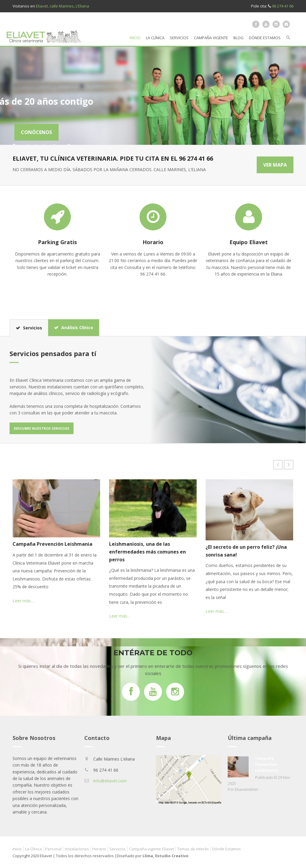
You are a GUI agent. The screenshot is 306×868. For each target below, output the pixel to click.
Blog (238, 38)
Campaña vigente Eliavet (152, 849)
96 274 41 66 (283, 6)
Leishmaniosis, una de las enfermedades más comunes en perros (147, 552)
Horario (99, 849)
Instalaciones (77, 849)
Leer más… (23, 601)
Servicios (179, 38)
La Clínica (155, 38)
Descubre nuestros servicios (42, 428)
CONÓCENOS (130, 132)
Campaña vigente (211, 38)
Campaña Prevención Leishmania (52, 544)
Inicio (135, 38)
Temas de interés (193, 849)
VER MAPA (275, 165)
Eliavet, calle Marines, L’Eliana (62, 6)
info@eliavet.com (110, 781)
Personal (53, 849)
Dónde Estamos (265, 38)
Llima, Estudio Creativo (166, 856)
